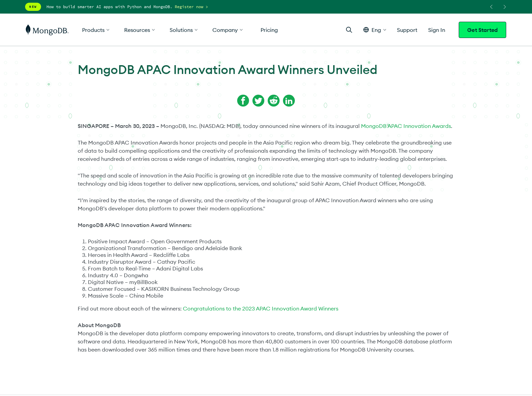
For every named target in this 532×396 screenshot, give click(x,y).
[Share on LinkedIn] (289, 101)
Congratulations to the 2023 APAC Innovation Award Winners (261, 308)
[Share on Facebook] (243, 101)
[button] (375, 30)
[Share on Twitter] (258, 101)
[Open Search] (349, 30)
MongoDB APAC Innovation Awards (406, 126)
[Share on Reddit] (274, 101)
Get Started (482, 30)
